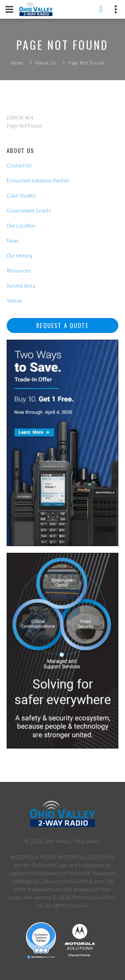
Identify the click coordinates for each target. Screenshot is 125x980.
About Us (46, 63)
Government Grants (29, 210)
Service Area (21, 286)
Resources (19, 271)
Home (17, 63)
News (13, 240)
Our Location (21, 225)
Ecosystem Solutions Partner (38, 180)
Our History (19, 256)
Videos (14, 301)
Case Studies (21, 195)
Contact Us (19, 165)
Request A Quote (62, 325)
